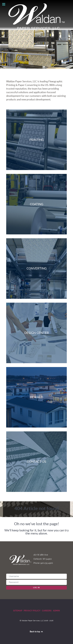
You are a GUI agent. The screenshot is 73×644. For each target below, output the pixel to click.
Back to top (36, 631)
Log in (36, 588)
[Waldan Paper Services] (37, 17)
